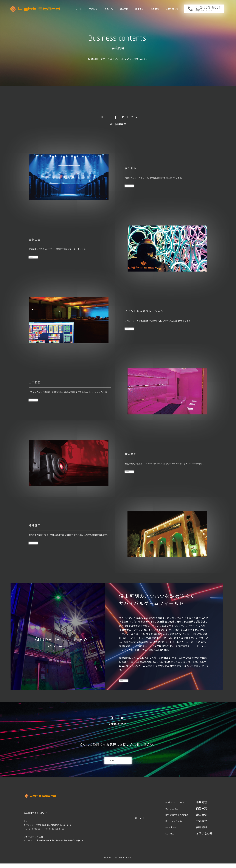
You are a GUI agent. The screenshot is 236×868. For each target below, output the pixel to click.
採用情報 (155, 9)
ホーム (79, 9)
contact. (111, 765)
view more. (127, 683)
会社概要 (139, 9)
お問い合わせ (172, 9)
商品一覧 (109, 9)
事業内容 (93, 9)
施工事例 (124, 9)
